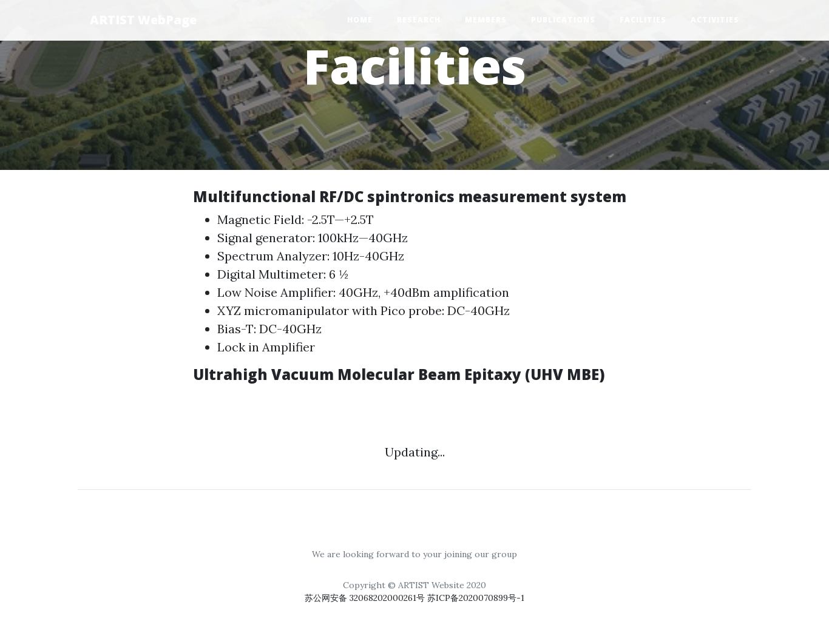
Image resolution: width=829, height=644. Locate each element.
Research (419, 20)
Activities (715, 20)
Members (486, 20)
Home (360, 20)
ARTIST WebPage (143, 20)
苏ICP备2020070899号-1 (476, 598)
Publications (563, 20)
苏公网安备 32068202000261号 (366, 598)
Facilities (643, 20)
